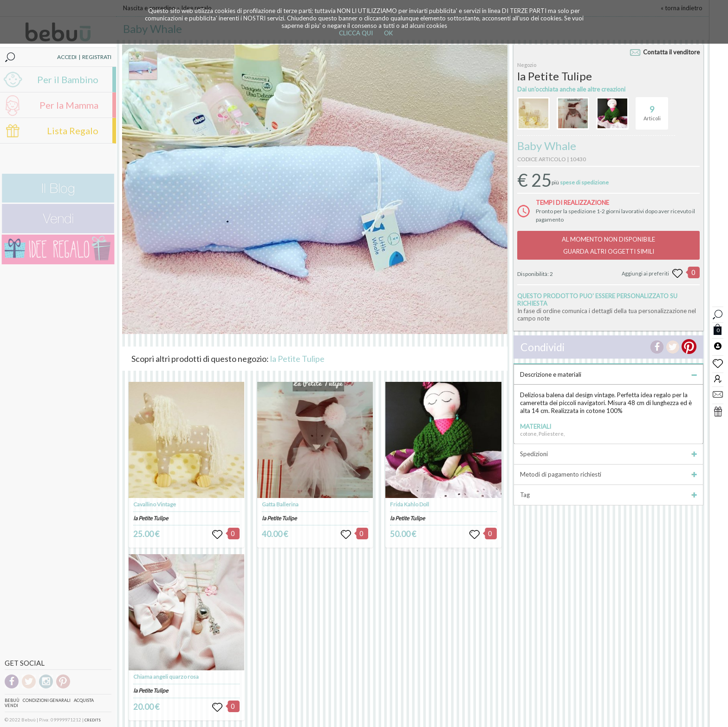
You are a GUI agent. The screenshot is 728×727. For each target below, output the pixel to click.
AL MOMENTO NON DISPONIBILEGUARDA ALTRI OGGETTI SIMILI (608, 245)
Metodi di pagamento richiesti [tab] (608, 474)
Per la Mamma (69, 105)
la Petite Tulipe (297, 359)
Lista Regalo (73, 131)
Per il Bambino (68, 79)
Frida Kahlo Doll (409, 504)
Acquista (84, 700)
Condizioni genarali (47, 700)
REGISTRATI (97, 57)
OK (388, 33)
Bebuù (12, 700)
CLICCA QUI (356, 33)
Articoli (652, 109)
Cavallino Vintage (155, 504)
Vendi (11, 705)
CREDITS (93, 720)
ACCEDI (67, 57)
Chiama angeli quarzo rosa (166, 677)
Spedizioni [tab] (608, 454)
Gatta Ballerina (280, 504)
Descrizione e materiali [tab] (608, 374)
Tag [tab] (608, 495)
